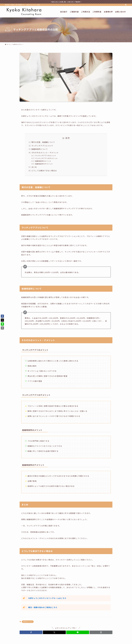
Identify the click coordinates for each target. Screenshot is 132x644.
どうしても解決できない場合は (44, 171)
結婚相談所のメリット (43, 161)
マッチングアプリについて (42, 146)
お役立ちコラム (28, 622)
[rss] (126, 5)
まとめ (34, 167)
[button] (31, 632)
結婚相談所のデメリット (44, 164)
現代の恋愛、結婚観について (43, 142)
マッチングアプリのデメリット (46, 158)
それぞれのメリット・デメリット (45, 153)
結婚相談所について (40, 149)
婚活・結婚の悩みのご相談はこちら (43, 607)
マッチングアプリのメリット (46, 155)
